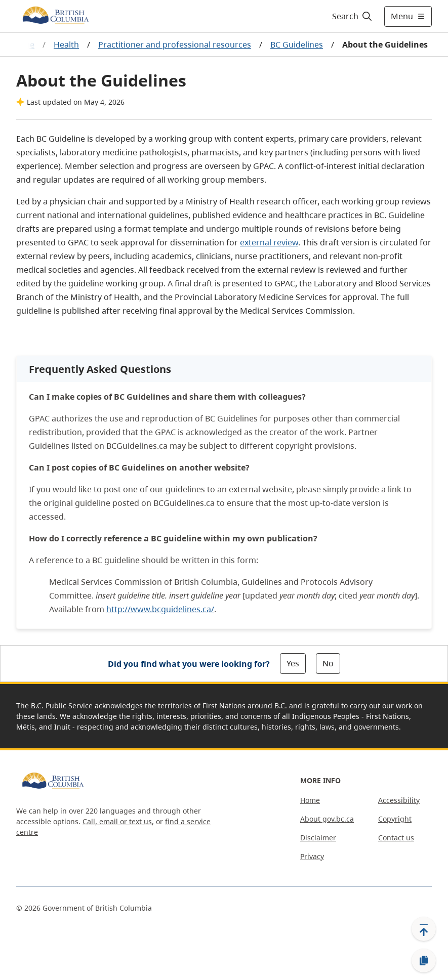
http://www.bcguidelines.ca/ (160, 609)
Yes (293, 663)
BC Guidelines (297, 45)
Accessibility (399, 800)
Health (66, 45)
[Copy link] (424, 961)
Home (310, 800)
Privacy (312, 856)
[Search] (353, 16)
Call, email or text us (117, 821)
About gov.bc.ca (327, 819)
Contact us (396, 838)
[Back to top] (424, 929)
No (328, 663)
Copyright (395, 819)
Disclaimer (318, 838)
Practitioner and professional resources (175, 45)
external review (269, 242)
